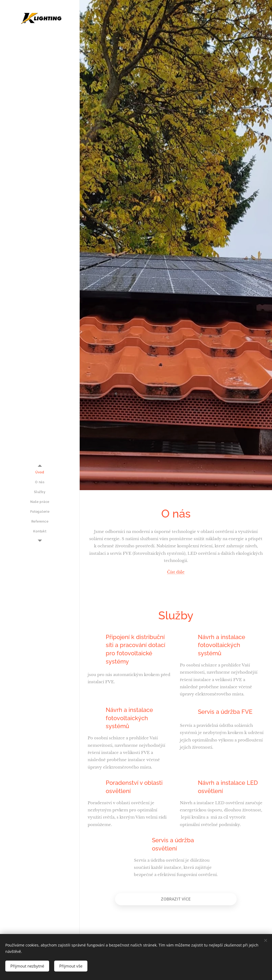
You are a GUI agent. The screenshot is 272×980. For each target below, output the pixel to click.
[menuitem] (40, 472)
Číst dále (176, 572)
